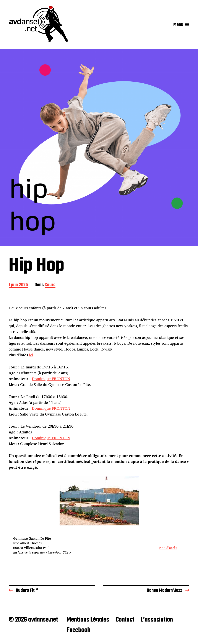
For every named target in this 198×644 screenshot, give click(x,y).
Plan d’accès (168, 548)
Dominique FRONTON (51, 379)
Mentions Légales (88, 620)
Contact (125, 620)
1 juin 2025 (18, 285)
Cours (50, 285)
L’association (157, 620)
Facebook (79, 630)
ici (31, 355)
